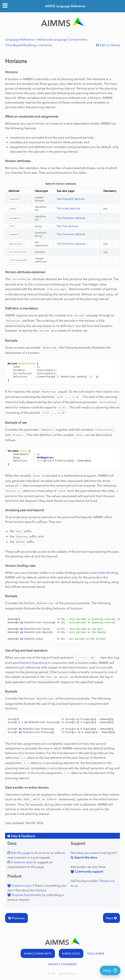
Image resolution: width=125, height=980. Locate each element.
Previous (16, 918)
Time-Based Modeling (21, 45)
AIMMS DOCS (71, 954)
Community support (89, 871)
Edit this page (20, 853)
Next (111, 918)
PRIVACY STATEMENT (63, 964)
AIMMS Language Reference (65, 6)
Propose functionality (26, 895)
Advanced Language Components (62, 39)
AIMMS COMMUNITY (38, 954)
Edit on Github (109, 45)
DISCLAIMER (96, 954)
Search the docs (85, 857)
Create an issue (21, 862)
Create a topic (21, 885)
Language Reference (20, 39)
